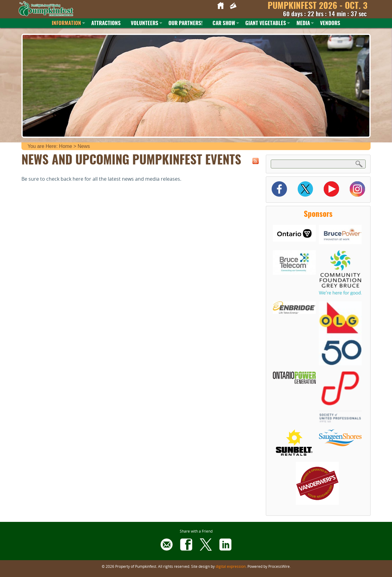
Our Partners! (185, 23)
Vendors (330, 23)
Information (66, 23)
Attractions (106, 23)
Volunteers (145, 23)
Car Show (224, 23)
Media (303, 23)
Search (359, 164)
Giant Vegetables (266, 23)
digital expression (231, 566)
